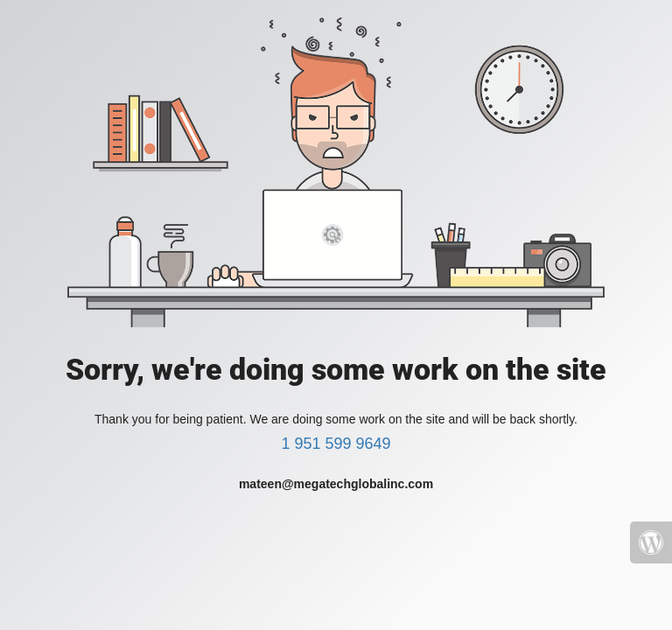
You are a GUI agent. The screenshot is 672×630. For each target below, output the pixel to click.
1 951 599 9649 (336, 444)
